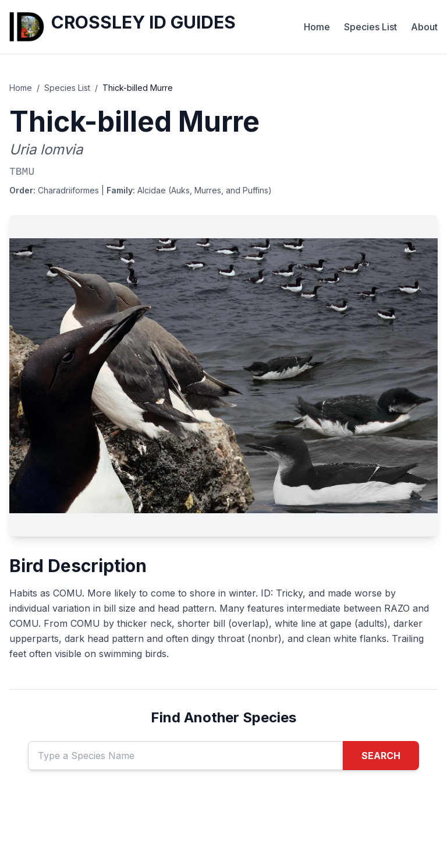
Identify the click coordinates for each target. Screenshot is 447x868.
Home (317, 27)
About (424, 27)
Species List (370, 27)
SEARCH (381, 756)
